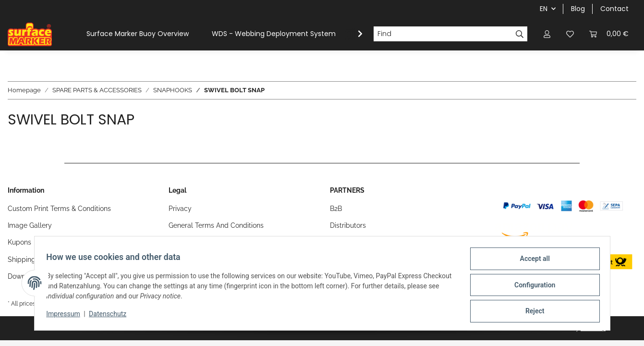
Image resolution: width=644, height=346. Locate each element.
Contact (614, 9)
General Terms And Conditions (216, 225)
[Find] (443, 34)
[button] (547, 34)
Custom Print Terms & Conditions (59, 209)
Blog (578, 9)
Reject (532, 312)
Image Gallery (30, 225)
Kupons (19, 242)
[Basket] (609, 34)
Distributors (348, 225)
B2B (336, 209)
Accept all (531, 262)
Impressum (67, 316)
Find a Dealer (351, 242)
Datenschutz (111, 316)
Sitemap (182, 242)
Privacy (180, 209)
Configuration (531, 287)
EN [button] (544, 9)
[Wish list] (570, 34)
